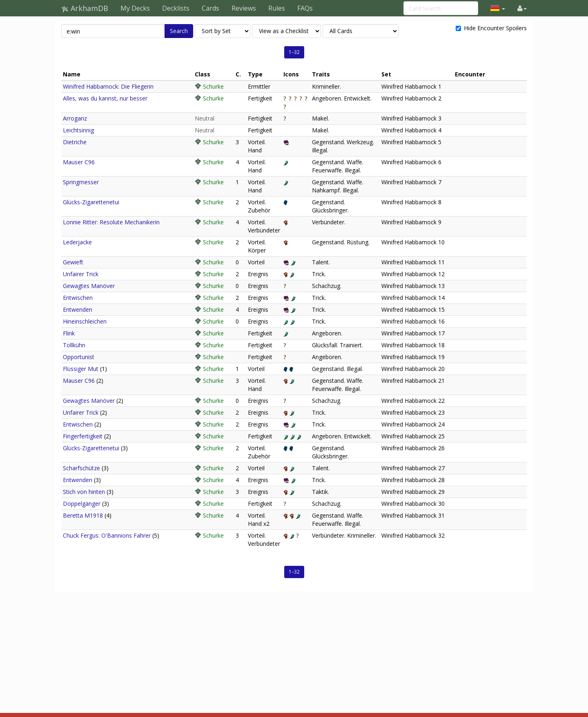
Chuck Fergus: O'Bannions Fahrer (107, 535)
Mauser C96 (79, 162)
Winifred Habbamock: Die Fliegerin (108, 86)
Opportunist (79, 357)
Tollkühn (74, 345)
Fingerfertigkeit (83, 436)
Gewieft (73, 262)
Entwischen (78, 298)
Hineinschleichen (85, 321)
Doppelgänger (82, 504)
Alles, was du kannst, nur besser (105, 98)
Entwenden (78, 309)
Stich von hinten (84, 492)
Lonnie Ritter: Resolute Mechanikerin (111, 222)
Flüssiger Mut (81, 369)
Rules (277, 8)
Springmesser (81, 182)
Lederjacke (77, 242)
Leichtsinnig (78, 130)
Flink (69, 333)
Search (179, 31)
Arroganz (75, 118)
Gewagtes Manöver (89, 286)
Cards (210, 8)
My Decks (135, 8)
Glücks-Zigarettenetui (91, 202)
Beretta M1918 (83, 515)
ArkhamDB (85, 8)
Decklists (176, 8)
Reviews (244, 8)
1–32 (294, 52)
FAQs (305, 8)
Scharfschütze (81, 468)
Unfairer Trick (81, 274)
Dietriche (75, 142)
